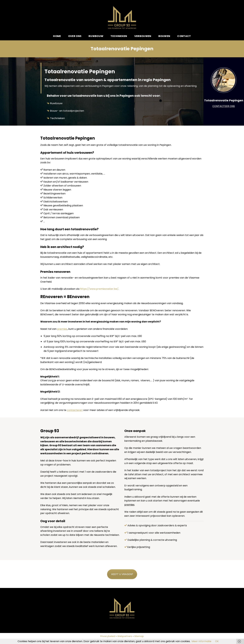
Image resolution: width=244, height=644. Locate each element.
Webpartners (125, 636)
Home (57, 36)
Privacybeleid (108, 636)
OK (217, 641)
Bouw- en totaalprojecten (67, 111)
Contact (184, 36)
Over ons (75, 36)
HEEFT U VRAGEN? (122, 574)
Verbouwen (143, 36)
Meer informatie (201, 641)
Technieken (119, 36)
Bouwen (164, 36)
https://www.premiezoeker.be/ (99, 289)
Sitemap (139, 636)
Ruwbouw (96, 36)
